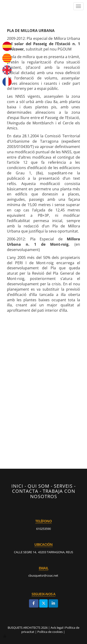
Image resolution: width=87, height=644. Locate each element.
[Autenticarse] (5, 636)
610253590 (43, 529)
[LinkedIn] (53, 603)
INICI (17, 486)
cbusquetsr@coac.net (44, 575)
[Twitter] (43, 603)
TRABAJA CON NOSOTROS (53, 494)
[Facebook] (34, 603)
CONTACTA (25, 491)
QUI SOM (39, 486)
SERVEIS (63, 486)
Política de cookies (50, 632)
